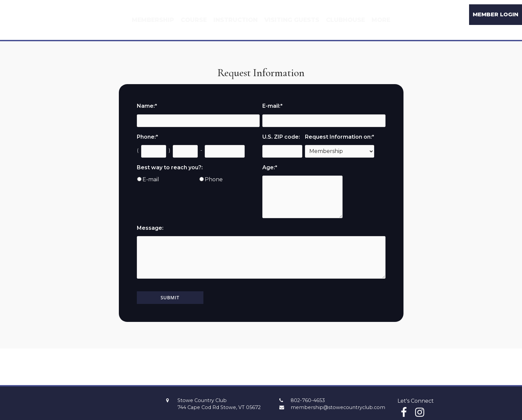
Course (194, 20)
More (381, 20)
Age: (270, 167)
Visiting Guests (292, 20)
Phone (214, 179)
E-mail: (272, 106)
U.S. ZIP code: (281, 137)
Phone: (147, 137)
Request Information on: (340, 137)
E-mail (151, 179)
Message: (150, 228)
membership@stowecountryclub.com (338, 407)
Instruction (236, 20)
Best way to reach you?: (170, 167)
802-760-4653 (308, 400)
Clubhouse (345, 20)
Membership (153, 20)
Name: (147, 106)
